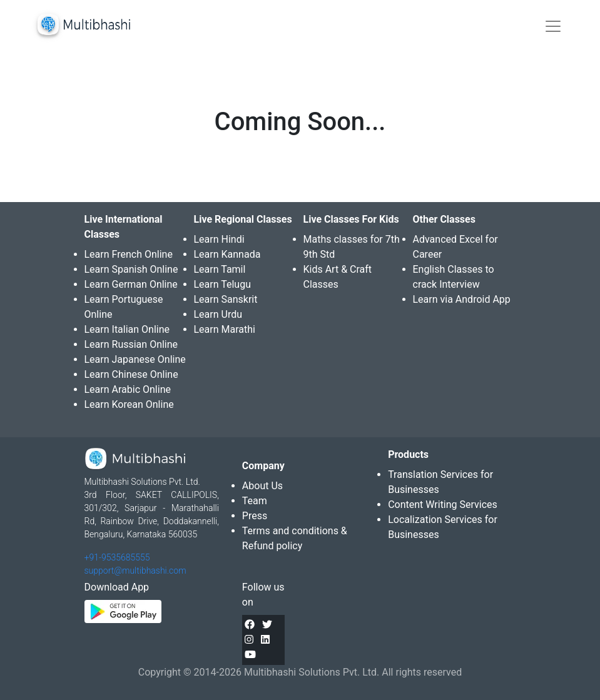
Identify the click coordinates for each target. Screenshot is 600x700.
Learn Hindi (219, 239)
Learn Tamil (220, 269)
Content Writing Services (443, 505)
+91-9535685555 (117, 557)
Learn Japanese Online (135, 359)
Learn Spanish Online (131, 269)
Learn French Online (129, 254)
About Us (262, 486)
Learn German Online (131, 284)
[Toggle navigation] (553, 26)
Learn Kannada (227, 254)
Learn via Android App (462, 299)
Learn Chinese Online (131, 374)
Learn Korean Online (129, 404)
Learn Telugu (223, 284)
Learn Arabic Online (128, 389)
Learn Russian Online (131, 344)
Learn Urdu (218, 314)
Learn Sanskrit (226, 299)
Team (255, 501)
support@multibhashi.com (135, 571)
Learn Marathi (225, 329)
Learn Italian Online (127, 329)
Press (255, 516)
